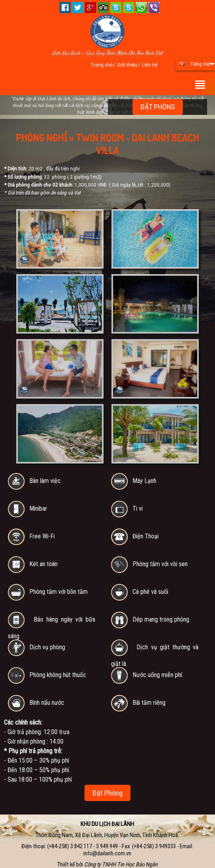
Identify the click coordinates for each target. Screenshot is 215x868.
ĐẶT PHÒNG (158, 107)
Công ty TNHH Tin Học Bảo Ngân (121, 864)
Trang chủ (102, 65)
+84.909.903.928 (154, 8)
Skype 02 (129, 8)
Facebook (65, 8)
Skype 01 (116, 8)
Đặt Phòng (107, 793)
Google (90, 8)
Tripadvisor (103, 8)
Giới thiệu (127, 65)
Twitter (78, 8)
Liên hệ (150, 65)
